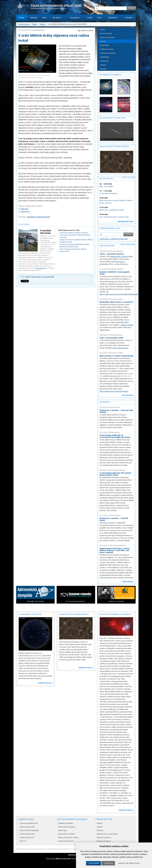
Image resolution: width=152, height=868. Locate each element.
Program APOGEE (48, 277)
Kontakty (129, 18)
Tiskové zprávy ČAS (27, 827)
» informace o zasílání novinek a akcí (114, 239)
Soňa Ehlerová (117, 335)
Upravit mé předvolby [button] (129, 863)
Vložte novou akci (129, 177)
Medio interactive (63, 859)
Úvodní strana (24, 24)
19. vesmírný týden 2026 (30, 614)
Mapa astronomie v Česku (68, 837)
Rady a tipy (62, 830)
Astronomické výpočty (67, 827)
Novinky (34, 18)
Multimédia (105, 57)
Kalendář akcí (106, 178)
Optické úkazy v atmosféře (107, 834)
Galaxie (100, 827)
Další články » (128, 581)
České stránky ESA (27, 837)
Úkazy (102, 30)
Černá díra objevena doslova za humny (74, 233)
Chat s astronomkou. (120, 348)
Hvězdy (42, 24)
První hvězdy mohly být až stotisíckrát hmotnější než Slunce (115, 436)
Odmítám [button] (108, 863)
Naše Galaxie (36, 277)
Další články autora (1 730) (69, 230)
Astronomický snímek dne (112, 118)
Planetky (100, 830)
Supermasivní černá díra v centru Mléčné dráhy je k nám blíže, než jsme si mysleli (115, 550)
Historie (103, 69)
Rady (99, 18)
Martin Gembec (118, 269)
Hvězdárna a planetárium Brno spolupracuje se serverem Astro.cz (74, 849)
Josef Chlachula (118, 251)
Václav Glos (116, 407)
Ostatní (103, 65)
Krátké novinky (107, 246)
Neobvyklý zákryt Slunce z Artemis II (116, 302)
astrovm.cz (26, 211)
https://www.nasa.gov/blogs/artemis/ (114, 391)
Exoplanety (104, 45)
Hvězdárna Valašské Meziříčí (38, 217)
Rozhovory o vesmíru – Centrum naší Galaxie (116, 411)
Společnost (113, 18)
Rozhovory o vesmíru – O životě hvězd (114, 519)
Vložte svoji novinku (128, 244)
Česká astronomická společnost (34, 849)
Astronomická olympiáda (29, 830)
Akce (44, 18)
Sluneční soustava (107, 37)
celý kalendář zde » (126, 221)
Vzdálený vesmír (107, 49)
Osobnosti (104, 61)
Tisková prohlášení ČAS (29, 823)
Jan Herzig (116, 432)
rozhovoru (120, 262)
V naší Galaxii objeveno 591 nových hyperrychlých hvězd (115, 474)
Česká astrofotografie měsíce (114, 146)
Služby (90, 18)
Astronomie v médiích (66, 834)
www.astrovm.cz (41, 268)
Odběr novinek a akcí (110, 228)
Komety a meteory (104, 841)
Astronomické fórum (66, 841)
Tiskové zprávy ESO (27, 834)
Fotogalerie (75, 18)
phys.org (25, 209)
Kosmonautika (106, 33)
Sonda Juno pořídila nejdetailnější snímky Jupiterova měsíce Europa (74, 245)
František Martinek (37, 30)
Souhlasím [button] (94, 863)
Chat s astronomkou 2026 (111, 338)
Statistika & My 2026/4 (118, 256)
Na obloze (57, 18)
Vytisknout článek (87, 31)
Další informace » (45, 683)
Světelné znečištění (108, 53)
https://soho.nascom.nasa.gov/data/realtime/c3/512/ (120, 294)
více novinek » (128, 395)
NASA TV (23, 841)
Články (22, 18)
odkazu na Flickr (127, 325)
